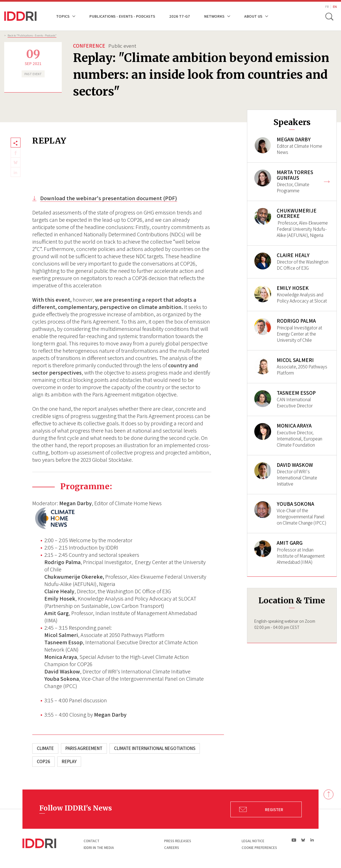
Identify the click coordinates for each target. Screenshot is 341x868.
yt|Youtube (294, 840)
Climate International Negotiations (155, 748)
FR (327, 7)
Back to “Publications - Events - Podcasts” (32, 35)
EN (335, 7)
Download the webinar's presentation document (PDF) (109, 198)
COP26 (44, 761)
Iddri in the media (99, 848)
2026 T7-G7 (180, 16)
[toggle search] (329, 16)
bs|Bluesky (303, 840)
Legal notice (253, 841)
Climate (45, 748)
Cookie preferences (259, 848)
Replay (69, 761)
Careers (172, 848)
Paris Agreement (84, 748)
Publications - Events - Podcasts (122, 16)
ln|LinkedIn (312, 840)
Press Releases (178, 841)
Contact (91, 841)
